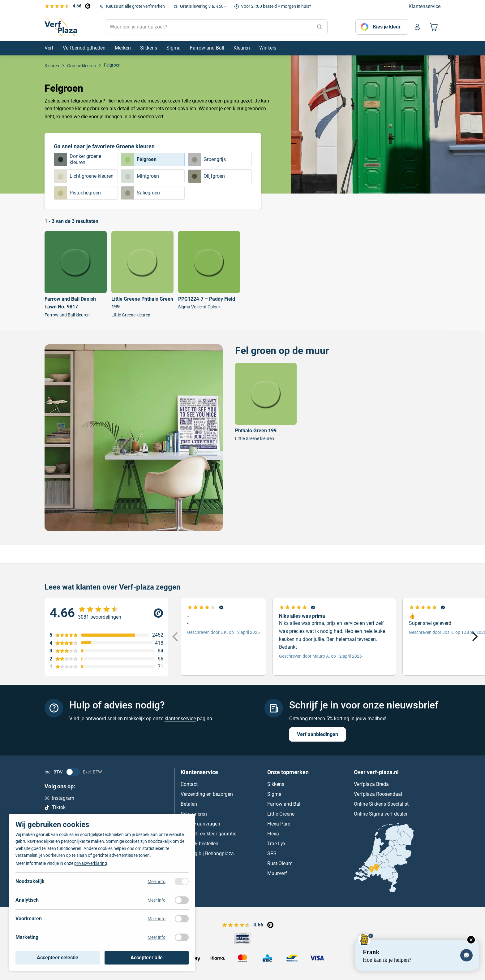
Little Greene (281, 814)
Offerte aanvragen (200, 824)
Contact (189, 784)
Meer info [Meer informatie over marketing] (157, 937)
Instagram (59, 798)
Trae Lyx (276, 844)
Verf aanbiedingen (318, 734)
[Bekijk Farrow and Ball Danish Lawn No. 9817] (76, 274)
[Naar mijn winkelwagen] (433, 27)
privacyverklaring (91, 863)
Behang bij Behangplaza (207, 854)
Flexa (273, 834)
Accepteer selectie (58, 958)
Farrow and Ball (284, 804)
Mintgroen (140, 176)
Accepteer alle (147, 958)
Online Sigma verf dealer (381, 814)
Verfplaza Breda (371, 784)
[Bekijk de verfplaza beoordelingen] (67, 6)
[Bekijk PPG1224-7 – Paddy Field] (209, 270)
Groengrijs (207, 159)
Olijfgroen (206, 176)
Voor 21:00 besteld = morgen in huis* (276, 6)
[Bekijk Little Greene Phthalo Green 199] (142, 274)
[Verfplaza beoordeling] (106, 613)
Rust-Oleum (280, 863)
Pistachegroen (77, 193)
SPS (272, 854)
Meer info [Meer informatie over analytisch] (157, 900)
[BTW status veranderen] (73, 772)
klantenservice (180, 719)
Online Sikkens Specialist (381, 804)
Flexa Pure (279, 824)
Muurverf (277, 873)
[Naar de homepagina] (61, 27)
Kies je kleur (387, 27)
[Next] (474, 637)
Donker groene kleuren (78, 159)
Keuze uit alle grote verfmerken (135, 6)
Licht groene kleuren (84, 176)
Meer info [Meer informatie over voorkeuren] (157, 919)
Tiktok (55, 807)
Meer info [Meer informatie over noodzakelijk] (157, 882)
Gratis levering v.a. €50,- (203, 6)
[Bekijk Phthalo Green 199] (266, 402)
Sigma (274, 794)
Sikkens (276, 784)
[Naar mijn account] (417, 27)
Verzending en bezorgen (207, 794)
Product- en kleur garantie (208, 834)
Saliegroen (141, 193)
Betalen (189, 804)
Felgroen (139, 159)
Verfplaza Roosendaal (378, 794)
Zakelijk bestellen (200, 844)
